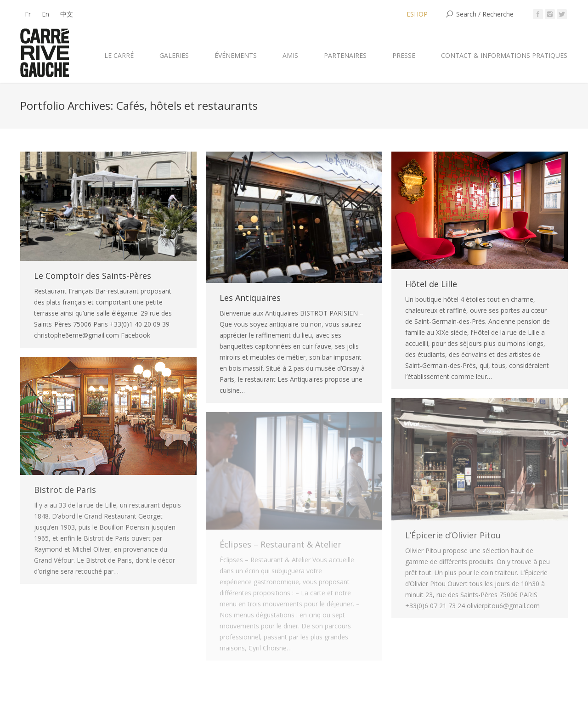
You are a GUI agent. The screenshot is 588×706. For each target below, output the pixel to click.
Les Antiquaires (250, 298)
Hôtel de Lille (431, 284)
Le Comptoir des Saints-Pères (93, 276)
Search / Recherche (485, 14)
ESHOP (417, 14)
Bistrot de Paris (65, 490)
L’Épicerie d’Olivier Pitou (453, 535)
